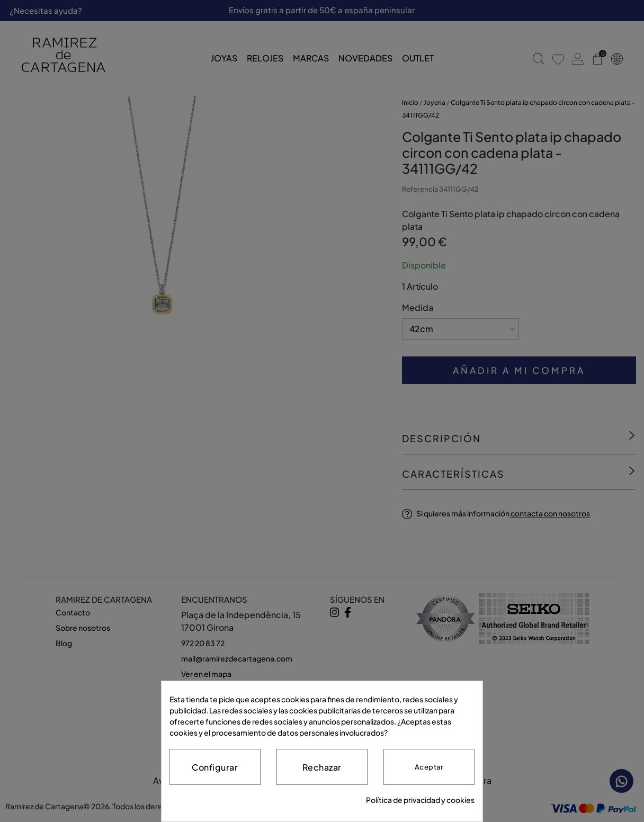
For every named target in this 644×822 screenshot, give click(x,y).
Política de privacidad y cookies (420, 800)
